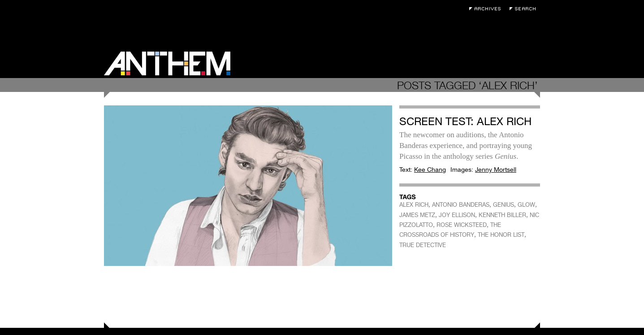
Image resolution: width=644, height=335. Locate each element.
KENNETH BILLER (502, 215)
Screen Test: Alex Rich (465, 121)
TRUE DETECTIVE (423, 245)
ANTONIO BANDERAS (461, 205)
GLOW (526, 205)
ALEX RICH (414, 205)
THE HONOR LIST (501, 235)
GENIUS (504, 205)
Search (525, 9)
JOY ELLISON (457, 215)
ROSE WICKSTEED (462, 225)
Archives (487, 9)
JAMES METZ (417, 215)
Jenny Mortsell (496, 170)
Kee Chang (430, 170)
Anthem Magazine (167, 63)
